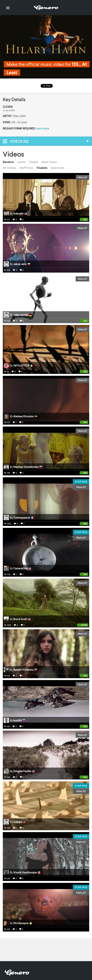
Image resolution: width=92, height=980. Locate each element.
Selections (58, 168)
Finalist (82, 177)
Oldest (34, 162)
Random (8, 162)
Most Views (49, 162)
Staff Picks (26, 168)
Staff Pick (81, 482)
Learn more (43, 128)
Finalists (42, 168)
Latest (21, 162)
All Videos (10, 168)
